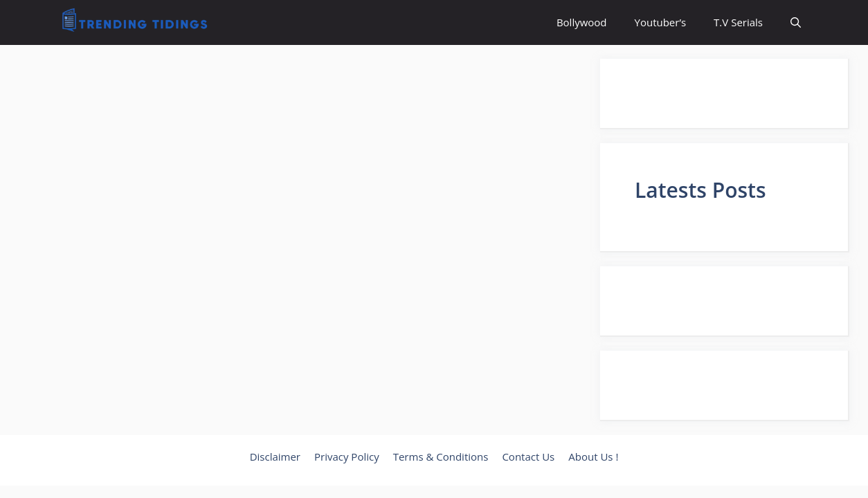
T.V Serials (738, 22)
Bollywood (582, 22)
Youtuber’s (661, 22)
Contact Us (528, 456)
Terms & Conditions (441, 456)
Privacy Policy (347, 456)
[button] (796, 22)
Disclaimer (275, 456)
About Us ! (593, 456)
